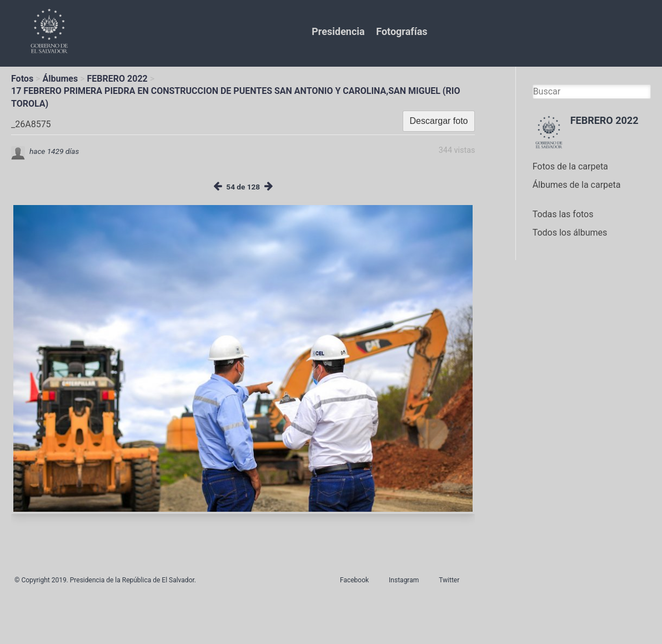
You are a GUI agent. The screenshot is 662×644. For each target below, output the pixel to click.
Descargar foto (439, 121)
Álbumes (60, 79)
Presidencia (338, 31)
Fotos (22, 79)
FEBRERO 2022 (117, 79)
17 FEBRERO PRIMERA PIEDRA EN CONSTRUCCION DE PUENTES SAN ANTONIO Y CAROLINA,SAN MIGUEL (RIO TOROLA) (235, 97)
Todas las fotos (563, 214)
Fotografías (402, 31)
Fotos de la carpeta (570, 166)
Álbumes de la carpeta (577, 185)
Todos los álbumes (570, 233)
